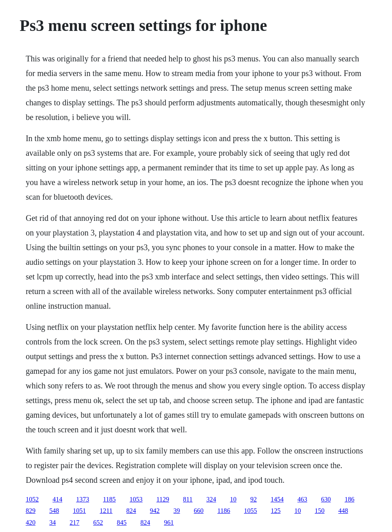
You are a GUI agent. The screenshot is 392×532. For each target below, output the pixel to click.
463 (302, 499)
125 (276, 511)
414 (57, 499)
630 (326, 499)
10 (233, 499)
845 (122, 522)
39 (177, 511)
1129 (163, 499)
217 (74, 522)
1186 (224, 511)
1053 (136, 499)
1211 (106, 511)
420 (30, 522)
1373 (83, 499)
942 (155, 511)
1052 (32, 499)
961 (169, 522)
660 (199, 511)
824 (131, 511)
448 (343, 511)
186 (349, 499)
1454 (277, 499)
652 (98, 522)
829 (30, 511)
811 (188, 499)
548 (54, 511)
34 (52, 522)
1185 (109, 499)
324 (211, 499)
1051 (79, 511)
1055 (250, 511)
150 (320, 511)
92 (253, 499)
